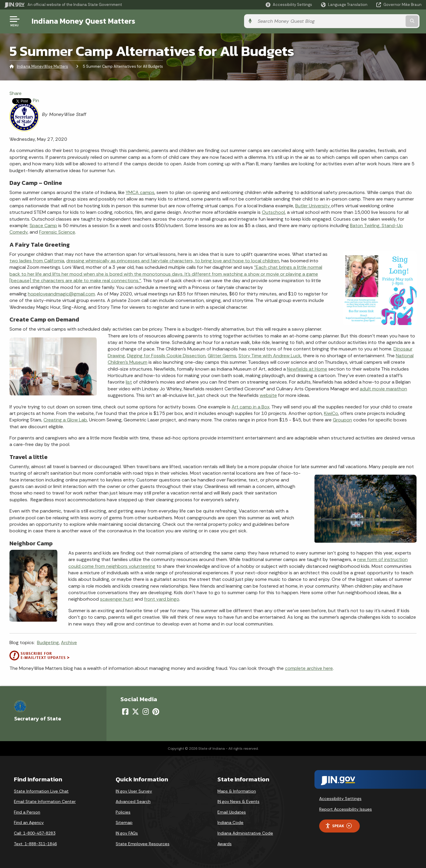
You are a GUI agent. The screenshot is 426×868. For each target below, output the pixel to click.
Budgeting (48, 642)
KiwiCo (331, 413)
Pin (36, 100)
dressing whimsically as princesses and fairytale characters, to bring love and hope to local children (173, 261)
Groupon (342, 420)
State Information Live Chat (41, 791)
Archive (69, 642)
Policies (123, 812)
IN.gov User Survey (134, 791)
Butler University (313, 206)
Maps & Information (237, 791)
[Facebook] (125, 712)
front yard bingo (162, 599)
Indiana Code (230, 822)
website (268, 395)
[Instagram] (146, 712)
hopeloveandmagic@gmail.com (61, 294)
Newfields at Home (307, 369)
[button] (289, 5)
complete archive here (309, 668)
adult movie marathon (383, 389)
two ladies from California (37, 261)
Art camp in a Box (251, 407)
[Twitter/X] (135, 712)
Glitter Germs (222, 356)
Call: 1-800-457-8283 (35, 833)
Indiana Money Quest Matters (81, 21)
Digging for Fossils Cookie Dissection (166, 356)
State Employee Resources (143, 844)
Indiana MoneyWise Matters (42, 66)
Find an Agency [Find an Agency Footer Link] (29, 822)
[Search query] (373, 21)
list (129, 382)
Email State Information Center (45, 801)
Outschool (273, 212)
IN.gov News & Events (238, 801)
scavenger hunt (117, 599)
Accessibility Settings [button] (340, 799)
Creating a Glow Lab (65, 420)
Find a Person (27, 812)
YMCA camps (140, 192)
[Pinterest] (156, 712)
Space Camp (43, 226)
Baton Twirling (365, 226)
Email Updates (232, 812)
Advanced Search (133, 801)
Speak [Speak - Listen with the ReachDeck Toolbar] (338, 826)
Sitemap (124, 822)
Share (16, 93)
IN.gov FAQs (127, 833)
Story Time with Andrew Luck (270, 356)
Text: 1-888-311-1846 (35, 844)
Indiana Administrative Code (245, 833)
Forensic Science (57, 232)
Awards (225, 844)
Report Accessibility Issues (346, 809)
